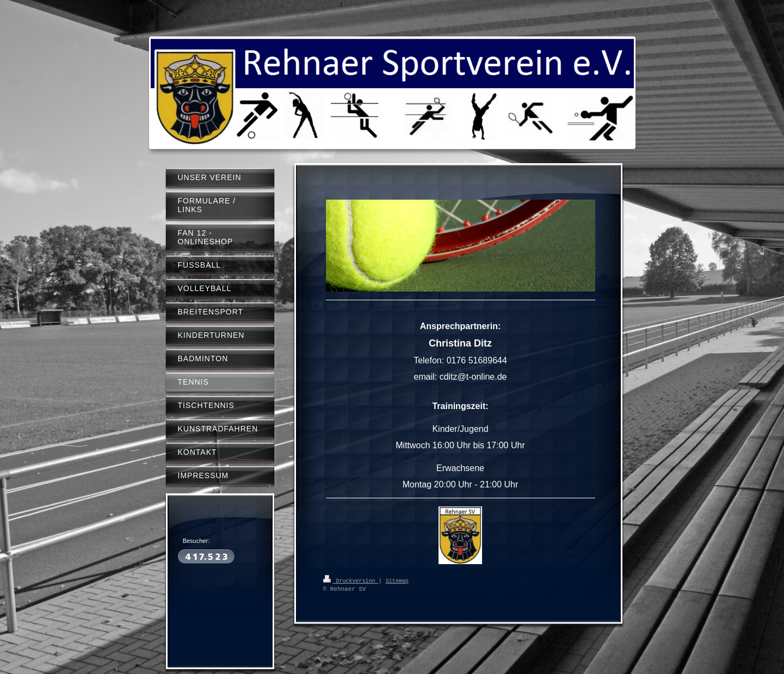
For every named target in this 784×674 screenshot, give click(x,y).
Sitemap (397, 580)
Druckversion (351, 580)
